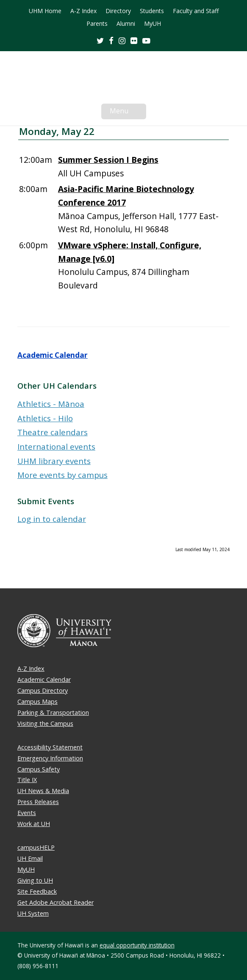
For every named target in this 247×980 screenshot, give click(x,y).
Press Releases (38, 802)
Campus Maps (37, 701)
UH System (33, 913)
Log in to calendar (52, 519)
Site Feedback (37, 891)
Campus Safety (39, 769)
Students (152, 11)
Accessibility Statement (50, 747)
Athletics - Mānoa (51, 404)
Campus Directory (43, 690)
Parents (97, 24)
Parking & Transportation (53, 712)
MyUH (153, 24)
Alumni (126, 24)
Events (27, 813)
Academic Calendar (53, 355)
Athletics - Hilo (45, 418)
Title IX (27, 780)
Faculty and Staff (196, 11)
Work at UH (34, 824)
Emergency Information (50, 758)
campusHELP (36, 847)
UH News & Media (43, 791)
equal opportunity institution (137, 945)
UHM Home (45, 11)
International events (56, 446)
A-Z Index (83, 11)
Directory (118, 11)
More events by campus (62, 475)
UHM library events (54, 461)
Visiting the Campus (45, 723)
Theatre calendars (53, 432)
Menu (128, 113)
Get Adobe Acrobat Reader (56, 902)
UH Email (30, 858)
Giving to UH (35, 880)
